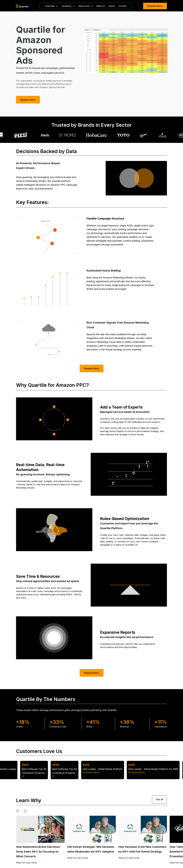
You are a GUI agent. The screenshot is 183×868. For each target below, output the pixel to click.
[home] (22, 6)
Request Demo (155, 6)
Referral (101, 6)
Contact (123, 6)
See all (159, 799)
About (112, 6)
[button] (51, 6)
